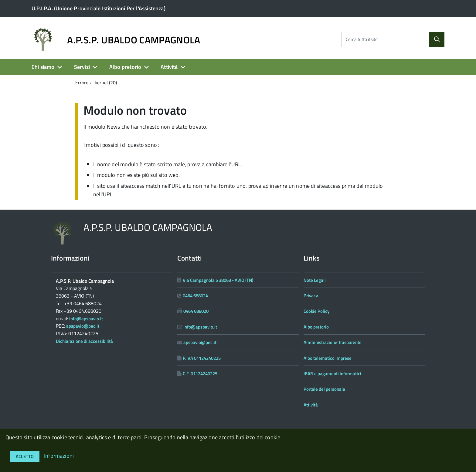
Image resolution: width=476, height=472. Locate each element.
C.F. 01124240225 (200, 374)
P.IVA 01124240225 (202, 358)
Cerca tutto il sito (362, 39)
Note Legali (315, 280)
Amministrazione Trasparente (333, 342)
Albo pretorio (125, 67)
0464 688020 (196, 311)
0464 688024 (195, 296)
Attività (169, 67)
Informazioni (59, 456)
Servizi (82, 67)
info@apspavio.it (86, 319)
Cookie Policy (316, 311)
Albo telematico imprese (328, 358)
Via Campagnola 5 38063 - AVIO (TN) (218, 280)
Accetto (25, 456)
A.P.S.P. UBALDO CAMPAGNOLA (134, 40)
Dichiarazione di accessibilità (84, 341)
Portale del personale (324, 389)
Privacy (311, 296)
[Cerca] (437, 39)
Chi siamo (43, 67)
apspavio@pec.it (83, 326)
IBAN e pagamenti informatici (332, 374)
